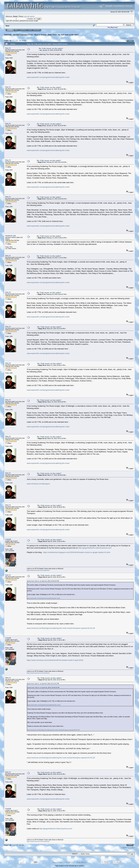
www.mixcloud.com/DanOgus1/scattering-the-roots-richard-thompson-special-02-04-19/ (61, 628)
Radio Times (52, 35)
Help (16, 30)
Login (30, 30)
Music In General (40, 35)
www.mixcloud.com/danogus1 (38, 484)
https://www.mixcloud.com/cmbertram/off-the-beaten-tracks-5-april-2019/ (55, 660)
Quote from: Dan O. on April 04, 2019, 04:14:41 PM (43, 684)
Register (37, 30)
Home (10, 30)
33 (17, 40)
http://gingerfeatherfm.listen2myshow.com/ (95, 548)
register (32, 16)
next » (132, 38)
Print (131, 41)
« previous (125, 38)
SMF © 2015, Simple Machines (77, 862)
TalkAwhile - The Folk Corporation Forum (18, 35)
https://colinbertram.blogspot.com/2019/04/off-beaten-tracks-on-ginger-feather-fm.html (77, 552)
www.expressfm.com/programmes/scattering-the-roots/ (48, 77)
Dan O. (8, 48)
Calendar (23, 30)
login (25, 16)
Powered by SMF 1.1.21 (60, 862)
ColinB (8, 539)
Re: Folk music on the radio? (68, 35)
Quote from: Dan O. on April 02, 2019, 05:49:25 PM (43, 581)
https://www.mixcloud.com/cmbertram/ (38, 570)
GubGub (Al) (11, 236)
